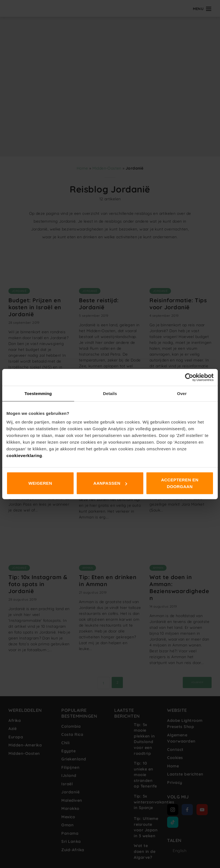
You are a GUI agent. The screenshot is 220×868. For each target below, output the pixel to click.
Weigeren (40, 483)
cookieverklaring (24, 456)
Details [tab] (110, 393)
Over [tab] (182, 393)
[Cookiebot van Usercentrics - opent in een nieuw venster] (189, 377)
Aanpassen (110, 483)
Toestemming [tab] (38, 393)
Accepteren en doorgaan (180, 483)
